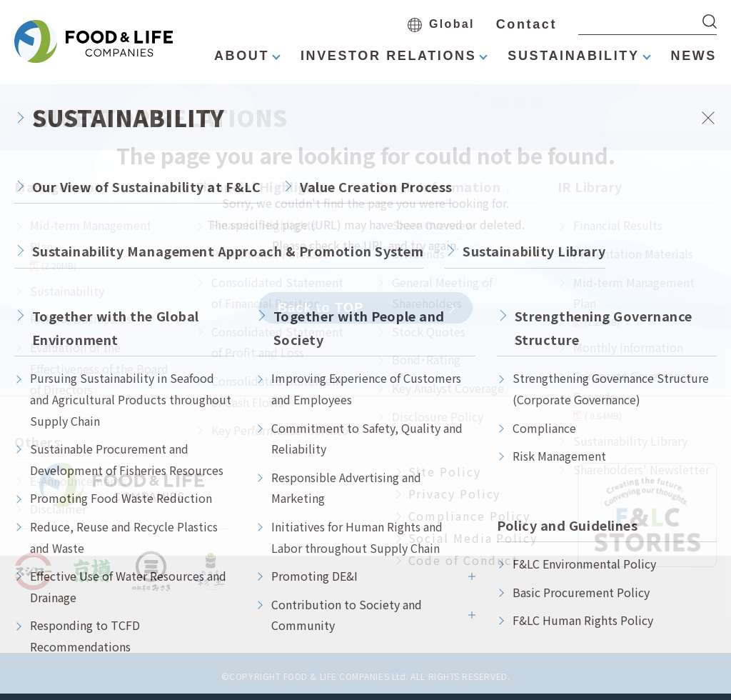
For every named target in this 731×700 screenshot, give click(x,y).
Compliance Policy (470, 516)
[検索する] (710, 21)
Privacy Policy (455, 494)
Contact (526, 24)
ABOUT (242, 56)
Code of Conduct (464, 560)
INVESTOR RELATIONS (388, 56)
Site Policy (445, 471)
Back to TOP (321, 308)
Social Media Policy (473, 538)
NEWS (694, 56)
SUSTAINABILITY (573, 56)
